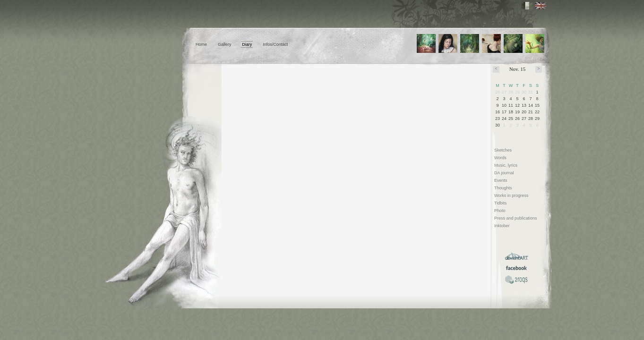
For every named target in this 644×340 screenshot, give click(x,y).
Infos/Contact (275, 44)
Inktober (502, 226)
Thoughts (503, 188)
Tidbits (500, 203)
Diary (247, 44)
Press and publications (516, 218)
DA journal (504, 173)
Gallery (225, 44)
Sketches (503, 150)
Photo (500, 211)
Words (500, 158)
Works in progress (511, 195)
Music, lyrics (506, 165)
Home (201, 44)
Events (501, 180)
